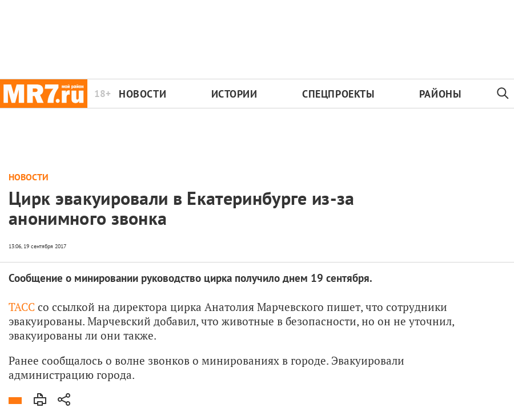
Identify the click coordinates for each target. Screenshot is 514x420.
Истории (234, 94)
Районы (440, 94)
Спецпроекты (338, 94)
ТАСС (22, 307)
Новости (142, 94)
